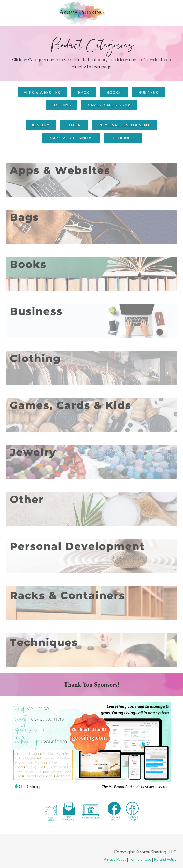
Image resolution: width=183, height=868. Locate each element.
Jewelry (41, 125)
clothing (61, 105)
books (114, 93)
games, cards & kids (109, 105)
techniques (123, 138)
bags (84, 93)
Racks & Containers (71, 138)
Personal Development (124, 125)
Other (74, 125)
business (148, 93)
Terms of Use (140, 860)
